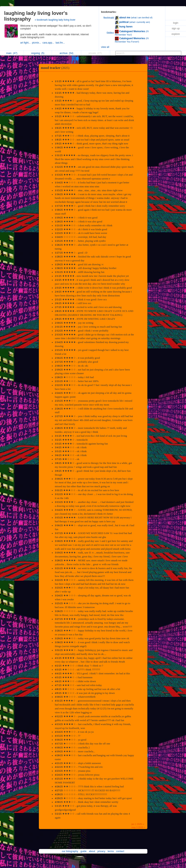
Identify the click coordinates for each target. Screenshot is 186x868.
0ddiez (110, 33)
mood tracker (56, 68)
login (176, 23)
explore (176, 34)
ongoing (38, 53)
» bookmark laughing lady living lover (55, 20)
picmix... (37, 43)
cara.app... (49, 43)
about (92, 851)
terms (111, 851)
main (12, 53)
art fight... (26, 43)
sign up (176, 28)
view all (105, 47)
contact (120, 851)
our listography (70, 851)
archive (66, 53)
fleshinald (109, 18)
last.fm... (61, 43)
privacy (101, 851)
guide (83, 851)
